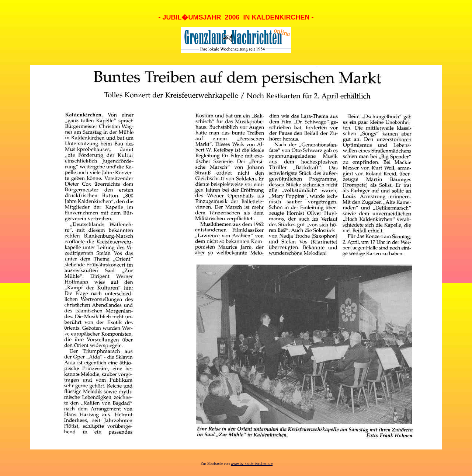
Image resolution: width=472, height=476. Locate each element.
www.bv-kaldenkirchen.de (252, 464)
